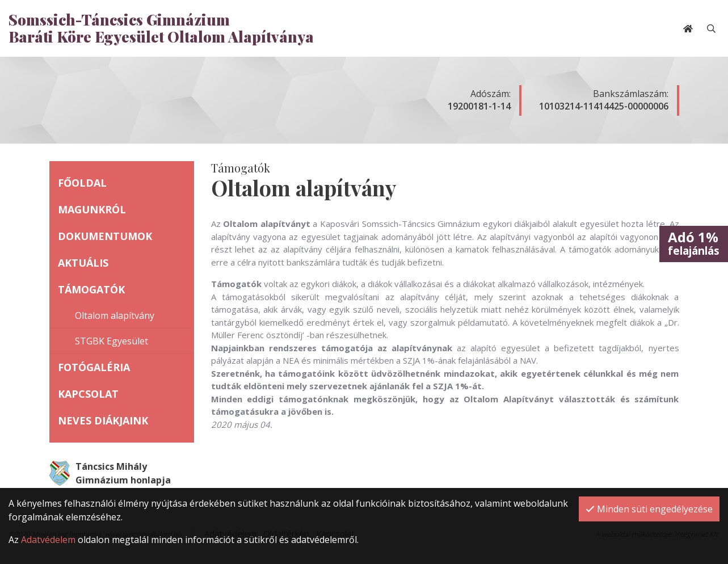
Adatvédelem (48, 540)
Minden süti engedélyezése (649, 509)
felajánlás (694, 243)
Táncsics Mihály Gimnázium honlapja (110, 473)
